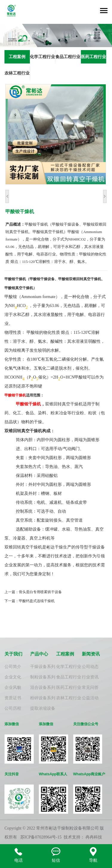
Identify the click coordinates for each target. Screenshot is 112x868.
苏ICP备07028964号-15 (41, 837)
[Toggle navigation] (104, 11)
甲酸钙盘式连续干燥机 (37, 601)
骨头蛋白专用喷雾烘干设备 (40, 592)
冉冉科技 (94, 837)
